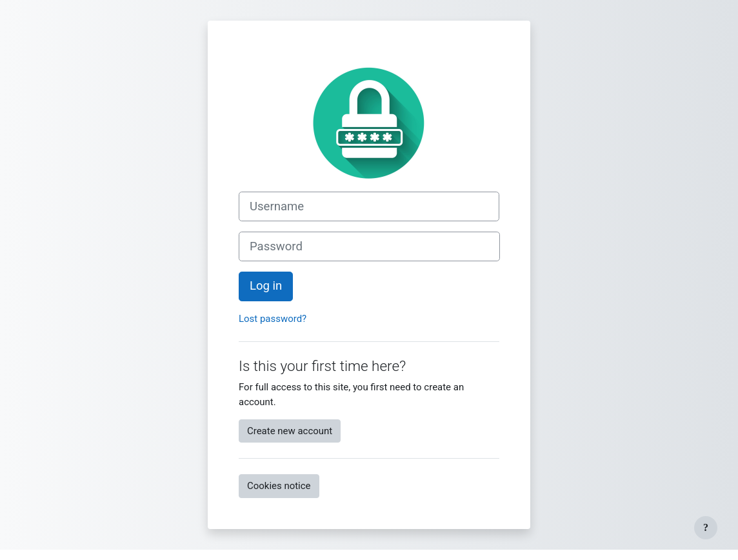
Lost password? (273, 319)
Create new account (290, 431)
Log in (266, 286)
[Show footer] (706, 528)
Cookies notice (279, 486)
